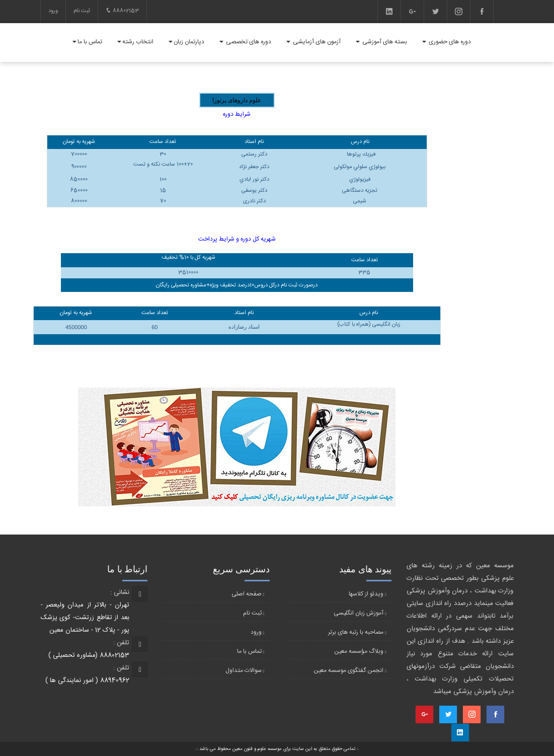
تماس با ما (87, 42)
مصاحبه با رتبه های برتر (356, 632)
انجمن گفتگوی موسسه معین (348, 670)
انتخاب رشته (135, 42)
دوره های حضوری (447, 42)
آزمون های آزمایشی (313, 42)
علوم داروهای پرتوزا (237, 100)
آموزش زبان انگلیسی (359, 613)
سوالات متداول (244, 670)
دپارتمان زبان (186, 42)
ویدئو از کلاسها (366, 594)
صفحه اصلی (247, 594)
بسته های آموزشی (381, 42)
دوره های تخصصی (245, 42)
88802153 (122, 11)
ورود (53, 11)
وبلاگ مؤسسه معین (359, 651)
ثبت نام (82, 11)
